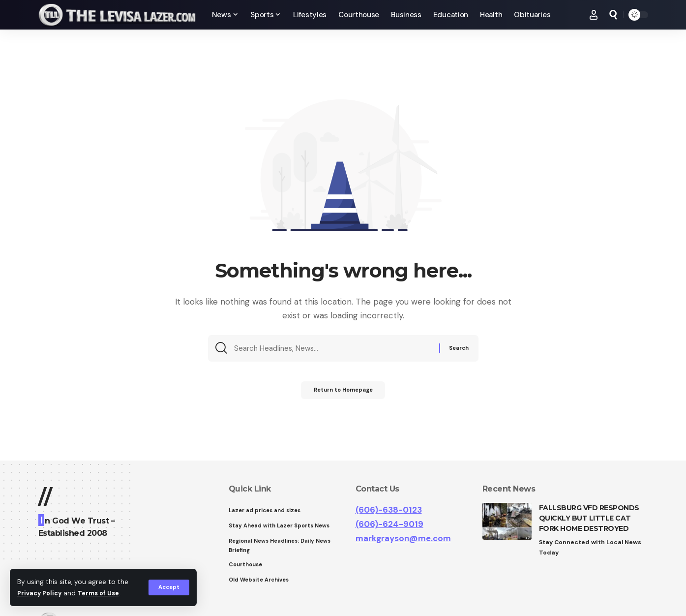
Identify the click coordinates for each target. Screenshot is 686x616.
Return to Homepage (343, 394)
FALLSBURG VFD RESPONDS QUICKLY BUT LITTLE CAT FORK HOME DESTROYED (589, 518)
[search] (613, 15)
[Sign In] (594, 15)
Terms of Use (104, 593)
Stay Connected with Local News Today (593, 548)
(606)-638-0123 (389, 510)
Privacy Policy (41, 593)
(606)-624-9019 (389, 524)
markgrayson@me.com (403, 538)
